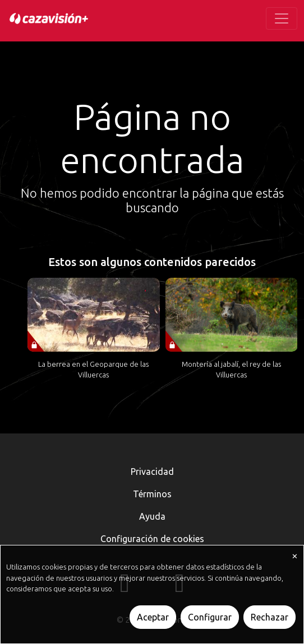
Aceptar (153, 617)
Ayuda (152, 516)
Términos (152, 494)
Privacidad (152, 472)
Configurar (210, 617)
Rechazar (270, 617)
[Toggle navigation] (282, 18)
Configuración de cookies (152, 539)
